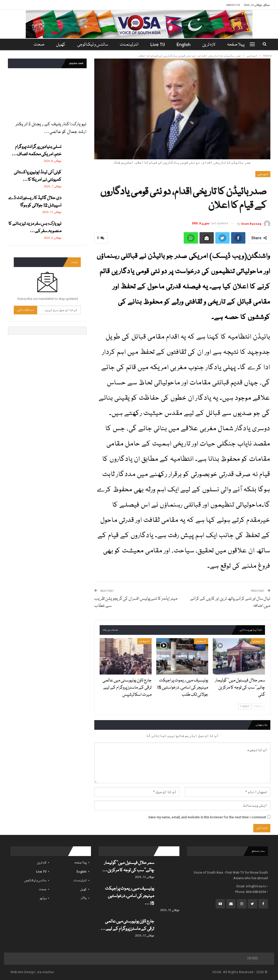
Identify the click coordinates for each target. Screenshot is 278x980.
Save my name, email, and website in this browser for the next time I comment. (207, 817)
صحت (43, 890)
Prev (259, 706)
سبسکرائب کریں (25, 310)
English (185, 45)
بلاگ (84, 898)
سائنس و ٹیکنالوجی (92, 45)
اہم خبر (263, 174)
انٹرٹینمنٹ (129, 45)
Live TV (158, 45)
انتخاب (258, 641)
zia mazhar (45, 972)
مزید (38, 45)
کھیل (59, 45)
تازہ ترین (211, 45)
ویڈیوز (43, 898)
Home (253, 959)
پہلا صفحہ (239, 45)
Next (245, 706)
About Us (233, 5)
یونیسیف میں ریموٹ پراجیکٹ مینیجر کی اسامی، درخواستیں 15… (130, 896)
